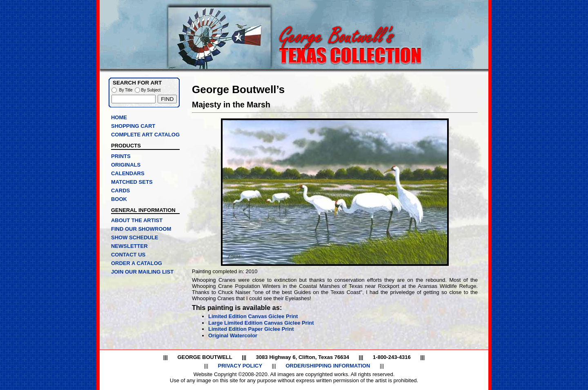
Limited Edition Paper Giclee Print (251, 329)
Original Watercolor (233, 335)
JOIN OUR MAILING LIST (142, 272)
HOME (119, 117)
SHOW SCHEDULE (135, 237)
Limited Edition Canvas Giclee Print (253, 316)
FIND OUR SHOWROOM (141, 229)
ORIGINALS (126, 165)
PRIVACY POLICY (240, 366)
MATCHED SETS (132, 182)
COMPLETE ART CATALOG (145, 135)
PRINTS (121, 156)
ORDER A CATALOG (137, 263)
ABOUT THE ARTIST (137, 220)
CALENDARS (128, 173)
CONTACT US (128, 255)
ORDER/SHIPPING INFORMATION (328, 366)
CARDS (120, 191)
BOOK (119, 199)
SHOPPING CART (133, 126)
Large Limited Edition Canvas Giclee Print (261, 323)
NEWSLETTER (129, 246)
